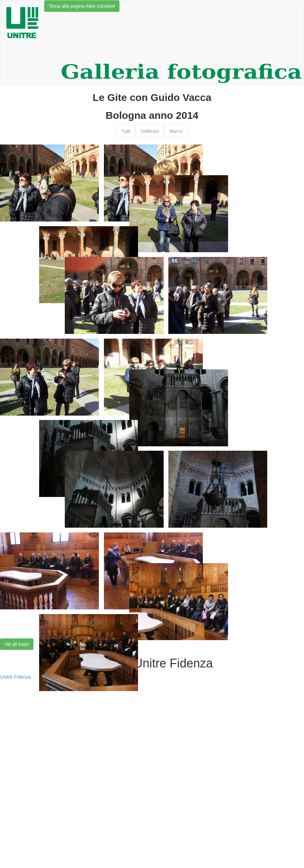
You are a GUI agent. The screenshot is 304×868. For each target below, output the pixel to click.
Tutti (126, 131)
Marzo (176, 131)
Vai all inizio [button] (17, 644)
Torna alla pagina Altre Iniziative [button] (82, 6)
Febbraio (150, 131)
